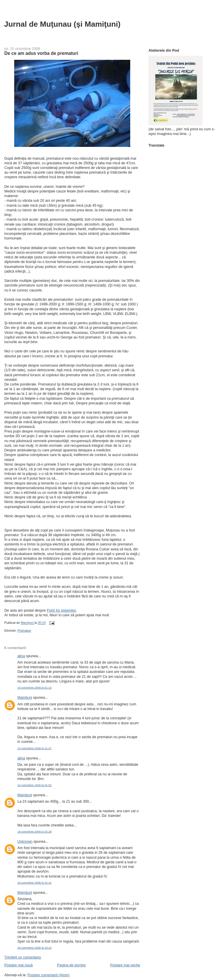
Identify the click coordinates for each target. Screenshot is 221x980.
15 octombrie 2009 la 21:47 (35, 748)
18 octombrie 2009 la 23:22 (35, 948)
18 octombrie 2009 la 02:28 (35, 832)
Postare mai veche (125, 965)
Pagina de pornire (71, 965)
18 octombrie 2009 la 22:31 (35, 883)
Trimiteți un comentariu (23, 957)
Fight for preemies (61, 610)
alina (21, 656)
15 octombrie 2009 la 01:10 (35, 688)
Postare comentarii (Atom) (49, 975)
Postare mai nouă (19, 965)
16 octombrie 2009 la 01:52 (35, 785)
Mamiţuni (25, 698)
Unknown (25, 842)
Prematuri (24, 630)
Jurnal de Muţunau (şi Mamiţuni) (62, 24)
